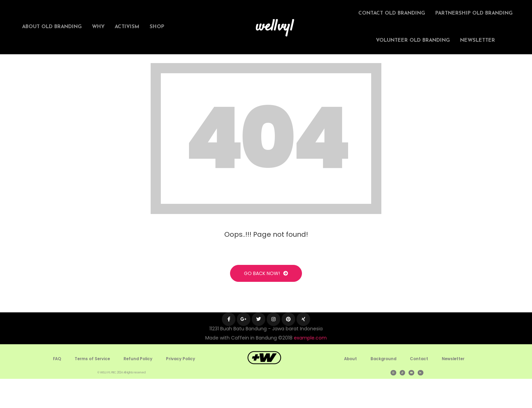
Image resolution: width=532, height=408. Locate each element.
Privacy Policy (182, 388)
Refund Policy (138, 388)
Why (98, 27)
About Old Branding (52, 27)
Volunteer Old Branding (413, 41)
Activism (127, 27)
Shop (157, 27)
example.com (310, 367)
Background (383, 388)
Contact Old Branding (392, 13)
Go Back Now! (266, 303)
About (349, 388)
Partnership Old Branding (474, 13)
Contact (419, 388)
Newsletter (478, 41)
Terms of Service (92, 388)
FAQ (56, 388)
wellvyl (275, 27)
